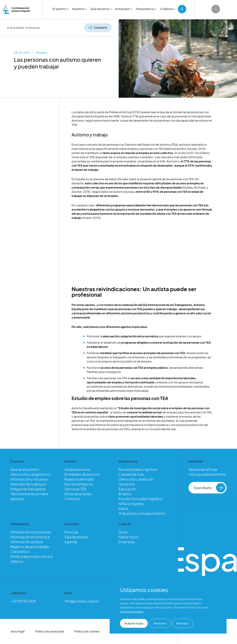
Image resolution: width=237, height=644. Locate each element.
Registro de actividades (30, 547)
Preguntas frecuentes (28, 489)
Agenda (71, 542)
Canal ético (20, 551)
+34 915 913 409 (23, 601)
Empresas (127, 542)
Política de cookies (87, 631)
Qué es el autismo (25, 469)
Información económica (30, 537)
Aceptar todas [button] (134, 623)
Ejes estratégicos (79, 484)
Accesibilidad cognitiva (138, 469)
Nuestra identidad (79, 479)
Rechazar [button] (182, 623)
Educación (127, 489)
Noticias (34, 28)
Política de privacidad (49, 631)
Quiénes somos (77, 469)
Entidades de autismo (82, 474)
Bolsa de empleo (78, 494)
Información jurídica (27, 542)
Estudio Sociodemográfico (141, 499)
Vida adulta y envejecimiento (142, 513)
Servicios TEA (75, 489)
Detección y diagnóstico (31, 474)
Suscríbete (210, 488)
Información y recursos (29, 479)
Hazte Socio (128, 537)
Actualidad (124, 9)
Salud (123, 508)
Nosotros (80, 9)
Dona (123, 532)
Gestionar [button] (160, 623)
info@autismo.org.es (82, 601)
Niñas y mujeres (131, 503)
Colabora (168, 9)
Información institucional (31, 532)
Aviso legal (18, 631)
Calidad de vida (131, 474)
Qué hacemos (101, 9)
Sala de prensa (76, 537)
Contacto (72, 499)
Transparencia (146, 9)
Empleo (42, 53)
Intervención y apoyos (28, 484)
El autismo (61, 9)
